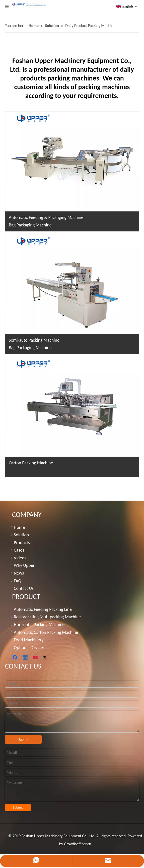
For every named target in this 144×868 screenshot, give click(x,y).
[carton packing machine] (72, 407)
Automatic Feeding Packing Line (43, 609)
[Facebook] (15, 658)
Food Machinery (29, 640)
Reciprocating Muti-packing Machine (47, 617)
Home (19, 527)
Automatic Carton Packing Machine (46, 632)
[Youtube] (36, 658)
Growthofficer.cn (78, 844)
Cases (19, 550)
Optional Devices (29, 647)
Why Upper (24, 565)
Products (22, 542)
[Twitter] (46, 658)
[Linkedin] (25, 658)
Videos (20, 558)
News (19, 573)
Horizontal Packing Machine (39, 625)
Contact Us (24, 588)
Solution (21, 535)
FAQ (18, 581)
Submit (23, 739)
